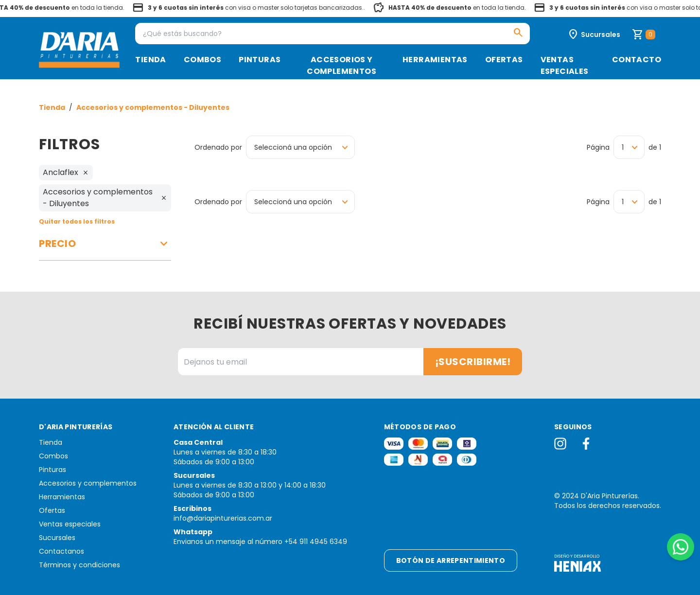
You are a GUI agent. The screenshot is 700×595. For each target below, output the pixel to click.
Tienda (150, 60)
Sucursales (57, 538)
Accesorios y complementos (341, 65)
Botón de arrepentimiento (451, 560)
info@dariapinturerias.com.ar (223, 518)
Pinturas (260, 60)
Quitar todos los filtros (77, 221)
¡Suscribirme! (473, 362)
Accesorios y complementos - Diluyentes (153, 107)
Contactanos (61, 551)
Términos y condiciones (79, 565)
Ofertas (504, 60)
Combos (202, 60)
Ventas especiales (565, 65)
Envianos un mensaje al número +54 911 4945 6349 (260, 542)
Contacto (637, 60)
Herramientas (435, 60)
